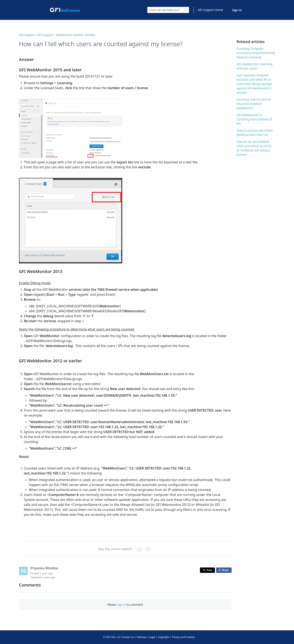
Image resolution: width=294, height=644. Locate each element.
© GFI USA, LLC (112, 637)
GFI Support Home (211, 10)
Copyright (163, 637)
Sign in (237, 10)
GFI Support (27, 35)
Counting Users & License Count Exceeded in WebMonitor (254, 104)
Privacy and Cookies (183, 637)
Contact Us (128, 637)
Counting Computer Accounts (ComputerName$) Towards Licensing (256, 53)
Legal (152, 637)
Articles (90, 35)
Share (225, 570)
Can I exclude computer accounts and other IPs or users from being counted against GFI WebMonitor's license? (254, 84)
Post (207, 570)
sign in (121, 605)
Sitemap (141, 637)
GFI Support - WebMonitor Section (60, 35)
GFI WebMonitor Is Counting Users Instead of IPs (254, 119)
